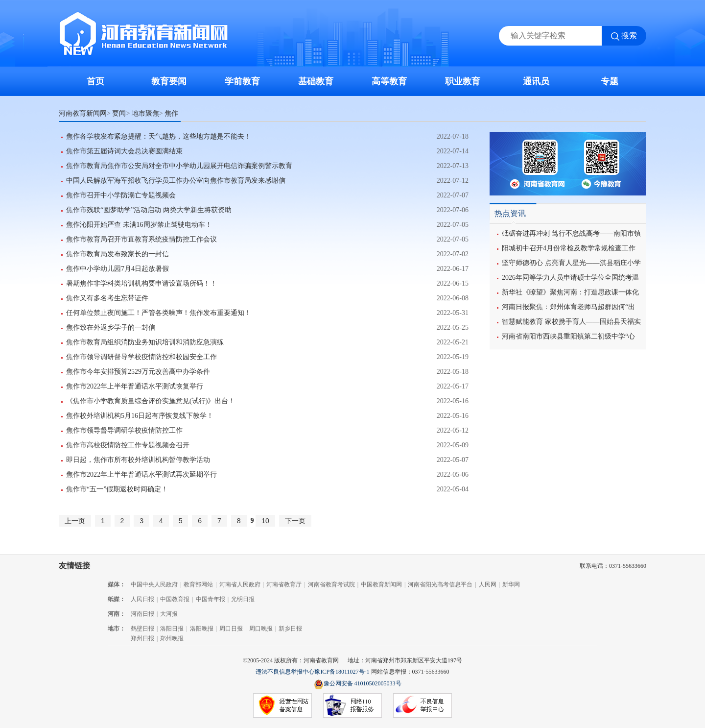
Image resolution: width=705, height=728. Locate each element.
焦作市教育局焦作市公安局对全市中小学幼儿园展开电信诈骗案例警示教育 (179, 166)
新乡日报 (290, 629)
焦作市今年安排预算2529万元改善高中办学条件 (138, 372)
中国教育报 (175, 599)
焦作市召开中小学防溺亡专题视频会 (121, 195)
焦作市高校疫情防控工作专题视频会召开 (128, 445)
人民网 (488, 584)
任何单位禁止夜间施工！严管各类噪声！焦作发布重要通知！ (159, 313)
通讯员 (536, 81)
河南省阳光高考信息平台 (440, 584)
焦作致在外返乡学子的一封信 (111, 328)
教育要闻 (169, 81)
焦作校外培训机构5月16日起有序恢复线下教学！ (140, 416)
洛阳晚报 (202, 629)
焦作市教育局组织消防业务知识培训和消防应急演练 (145, 342)
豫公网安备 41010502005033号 (358, 684)
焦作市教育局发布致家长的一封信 (117, 254)
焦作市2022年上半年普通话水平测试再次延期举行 (141, 474)
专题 (610, 81)
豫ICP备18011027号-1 (342, 672)
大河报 (169, 614)
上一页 (75, 521)
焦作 (171, 113)
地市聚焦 (145, 113)
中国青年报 (211, 599)
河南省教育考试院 (331, 584)
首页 (95, 81)
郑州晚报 (172, 638)
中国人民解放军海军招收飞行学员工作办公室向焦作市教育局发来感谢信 (176, 181)
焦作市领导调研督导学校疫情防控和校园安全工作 (141, 357)
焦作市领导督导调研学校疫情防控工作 (124, 430)
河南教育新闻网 (83, 113)
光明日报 (243, 599)
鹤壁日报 (142, 629)
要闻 (119, 113)
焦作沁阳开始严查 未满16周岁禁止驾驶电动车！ (139, 225)
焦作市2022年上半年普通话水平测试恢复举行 (135, 386)
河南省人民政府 (240, 584)
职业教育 (463, 81)
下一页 (295, 521)
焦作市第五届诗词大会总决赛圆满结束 (124, 151)
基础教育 (316, 81)
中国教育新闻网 (381, 584)
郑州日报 (142, 638)
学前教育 (242, 81)
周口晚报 (261, 629)
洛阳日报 (172, 629)
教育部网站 (198, 584)
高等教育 (389, 81)
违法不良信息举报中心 (285, 672)
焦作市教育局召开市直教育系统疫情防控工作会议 (141, 239)
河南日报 (142, 614)
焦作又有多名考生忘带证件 (107, 298)
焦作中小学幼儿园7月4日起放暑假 (117, 269)
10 (265, 521)
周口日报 (231, 629)
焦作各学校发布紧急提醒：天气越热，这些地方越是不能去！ (159, 136)
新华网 (511, 584)
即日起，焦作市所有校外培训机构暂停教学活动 (138, 460)
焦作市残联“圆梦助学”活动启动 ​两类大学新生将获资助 (149, 210)
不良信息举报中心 (423, 706)
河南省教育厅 (284, 584)
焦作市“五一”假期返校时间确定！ (117, 489)
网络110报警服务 (352, 706)
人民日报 (142, 599)
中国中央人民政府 (154, 584)
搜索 (629, 36)
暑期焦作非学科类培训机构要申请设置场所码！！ (141, 283)
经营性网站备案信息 (282, 706)
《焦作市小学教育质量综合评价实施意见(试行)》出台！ (151, 401)
